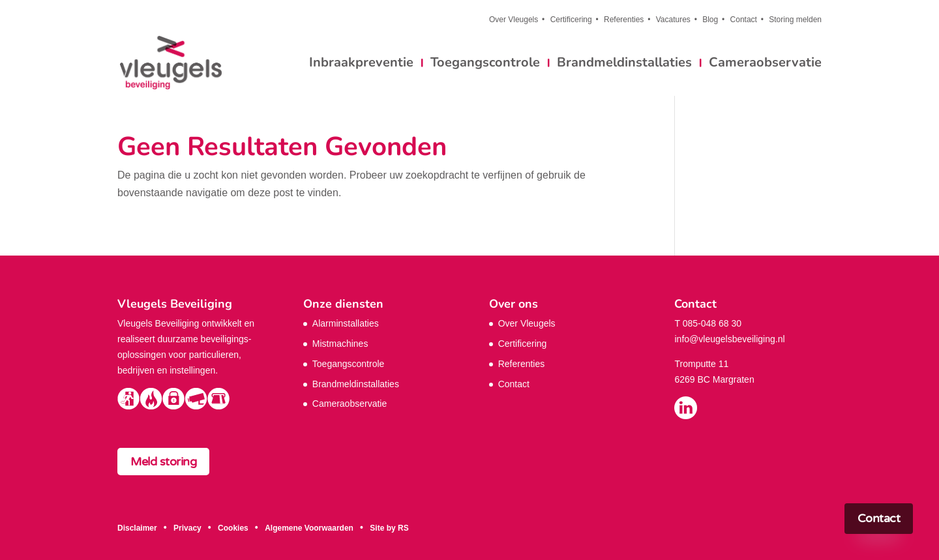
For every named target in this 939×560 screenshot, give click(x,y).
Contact (744, 20)
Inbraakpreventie (361, 65)
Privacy (187, 528)
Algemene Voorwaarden (309, 528)
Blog (710, 20)
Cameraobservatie (765, 65)
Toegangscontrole (485, 65)
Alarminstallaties (346, 323)
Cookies (233, 528)
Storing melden (795, 20)
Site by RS (389, 528)
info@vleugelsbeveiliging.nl (729, 339)
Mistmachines (340, 344)
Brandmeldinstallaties (624, 65)
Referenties (624, 20)
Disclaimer (137, 528)
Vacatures (673, 20)
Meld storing (163, 462)
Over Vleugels (514, 20)
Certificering (571, 20)
